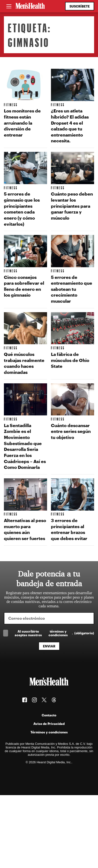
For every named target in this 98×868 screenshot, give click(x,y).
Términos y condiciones (49, 732)
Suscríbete (80, 6)
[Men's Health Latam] (30, 6)
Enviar (49, 646)
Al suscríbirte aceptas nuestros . (54, 633)
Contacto (49, 715)
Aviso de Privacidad (49, 724)
